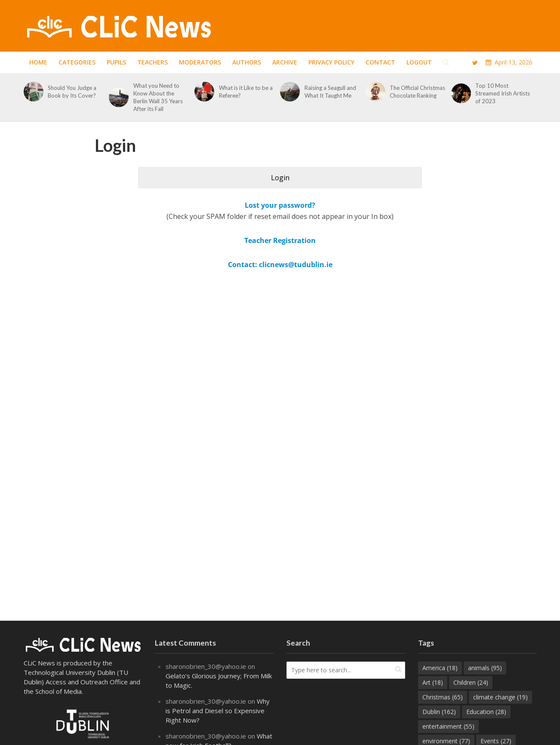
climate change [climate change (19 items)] (500, 697)
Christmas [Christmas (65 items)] (443, 697)
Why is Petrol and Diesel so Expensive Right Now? (218, 711)
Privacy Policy (331, 62)
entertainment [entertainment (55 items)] (448, 726)
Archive (285, 62)
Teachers (152, 62)
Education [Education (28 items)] (486, 712)
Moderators (200, 62)
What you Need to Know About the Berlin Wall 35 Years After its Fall (158, 97)
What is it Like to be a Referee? (246, 92)
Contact (380, 62)
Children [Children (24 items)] (471, 682)
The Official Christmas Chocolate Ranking (417, 92)
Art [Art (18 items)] (433, 682)
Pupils (116, 62)
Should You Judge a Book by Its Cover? (72, 92)
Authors (247, 62)
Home (38, 62)
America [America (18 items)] (440, 668)
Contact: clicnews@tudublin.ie (280, 265)
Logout (419, 62)
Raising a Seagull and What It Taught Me (330, 92)
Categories (77, 62)
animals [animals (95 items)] (485, 668)
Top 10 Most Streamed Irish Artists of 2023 (503, 93)
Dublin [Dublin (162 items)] (439, 712)
